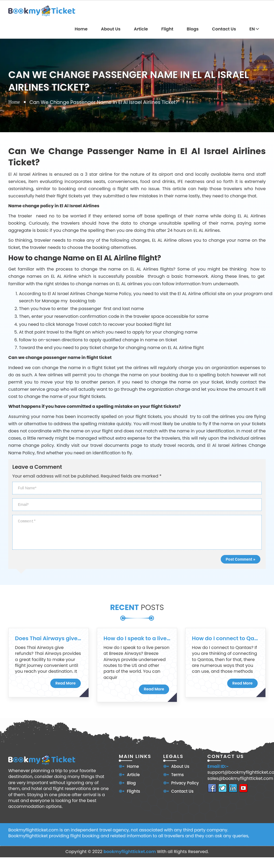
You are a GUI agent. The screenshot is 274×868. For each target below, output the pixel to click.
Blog (131, 783)
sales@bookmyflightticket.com (240, 779)
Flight (167, 29)
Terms (178, 775)
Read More (66, 683)
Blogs (193, 29)
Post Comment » (241, 559)
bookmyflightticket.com (130, 852)
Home (81, 29)
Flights (133, 791)
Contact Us (224, 29)
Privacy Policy (185, 783)
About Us (111, 29)
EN (254, 29)
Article (141, 29)
